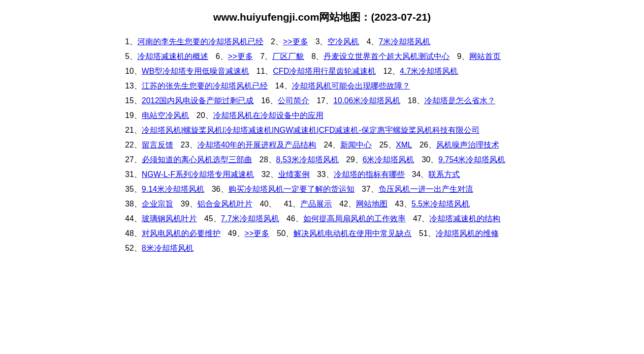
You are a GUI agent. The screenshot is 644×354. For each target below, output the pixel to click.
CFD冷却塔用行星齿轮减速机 (324, 71)
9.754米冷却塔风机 (472, 160)
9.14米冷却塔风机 (173, 189)
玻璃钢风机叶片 (169, 219)
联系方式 (444, 174)
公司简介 (293, 101)
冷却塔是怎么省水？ (460, 101)
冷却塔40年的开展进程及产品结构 (257, 145)
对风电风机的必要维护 (181, 233)
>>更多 (296, 42)
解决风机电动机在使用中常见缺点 (353, 233)
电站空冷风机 (165, 115)
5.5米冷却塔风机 (441, 204)
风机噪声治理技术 (468, 145)
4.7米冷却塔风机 (429, 71)
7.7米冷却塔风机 (250, 219)
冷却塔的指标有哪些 (369, 174)
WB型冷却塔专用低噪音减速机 (195, 71)
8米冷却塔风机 (168, 248)
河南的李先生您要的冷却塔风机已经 (200, 42)
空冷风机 (343, 42)
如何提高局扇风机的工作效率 (354, 219)
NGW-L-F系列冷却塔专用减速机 (198, 174)
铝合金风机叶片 (225, 204)
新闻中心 (356, 145)
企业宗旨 (158, 204)
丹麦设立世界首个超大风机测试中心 (386, 56)
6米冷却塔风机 (389, 160)
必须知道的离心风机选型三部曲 (197, 160)
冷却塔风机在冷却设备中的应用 (268, 115)
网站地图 (372, 204)
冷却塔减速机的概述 (173, 56)
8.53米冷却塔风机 (307, 160)
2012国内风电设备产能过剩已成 (198, 101)
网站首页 (485, 56)
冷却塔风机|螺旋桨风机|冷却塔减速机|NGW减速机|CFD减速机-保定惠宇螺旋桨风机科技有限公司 (311, 130)
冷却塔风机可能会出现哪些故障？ (351, 86)
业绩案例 (294, 174)
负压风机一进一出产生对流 (426, 189)
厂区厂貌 (288, 56)
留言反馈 (158, 145)
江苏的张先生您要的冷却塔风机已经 (205, 86)
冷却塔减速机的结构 (465, 219)
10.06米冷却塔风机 (367, 101)
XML (404, 145)
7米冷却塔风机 (404, 42)
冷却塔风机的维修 (467, 233)
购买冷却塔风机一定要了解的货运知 (291, 189)
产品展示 (316, 204)
